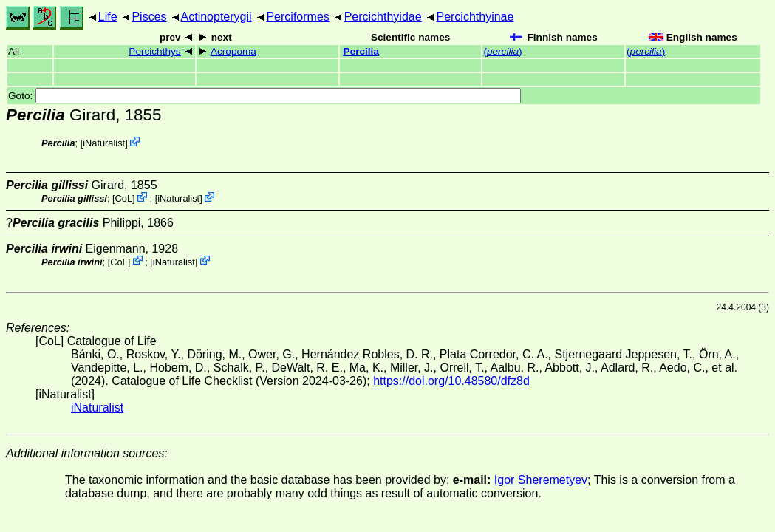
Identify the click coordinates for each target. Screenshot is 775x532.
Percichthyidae (383, 17)
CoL (124, 198)
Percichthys (154, 51)
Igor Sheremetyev (541, 480)
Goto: (264, 96)
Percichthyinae (475, 17)
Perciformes (297, 17)
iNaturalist (104, 143)
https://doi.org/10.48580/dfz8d (451, 381)
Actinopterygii (216, 17)
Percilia (361, 51)
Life (108, 17)
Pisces (149, 17)
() (502, 51)
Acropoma (233, 51)
